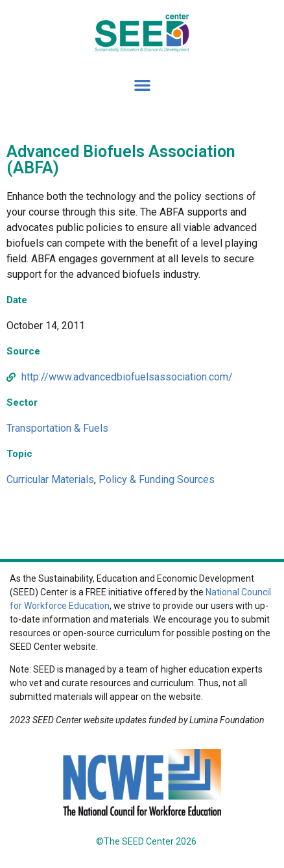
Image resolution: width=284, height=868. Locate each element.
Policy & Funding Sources (157, 479)
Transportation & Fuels (57, 428)
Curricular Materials (50, 479)
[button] (142, 85)
